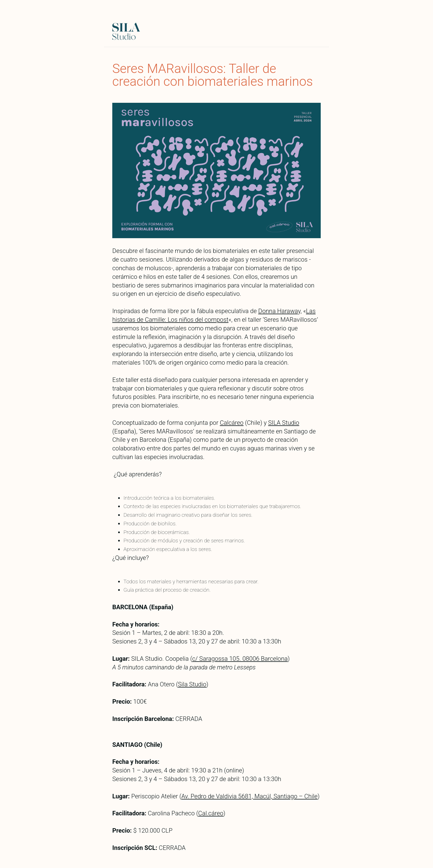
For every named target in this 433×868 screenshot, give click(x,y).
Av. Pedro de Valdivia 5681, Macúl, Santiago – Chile (250, 796)
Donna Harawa (278, 311)
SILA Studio (284, 423)
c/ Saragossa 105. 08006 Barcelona (240, 659)
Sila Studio (192, 684)
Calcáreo (232, 423)
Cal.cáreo (211, 813)
